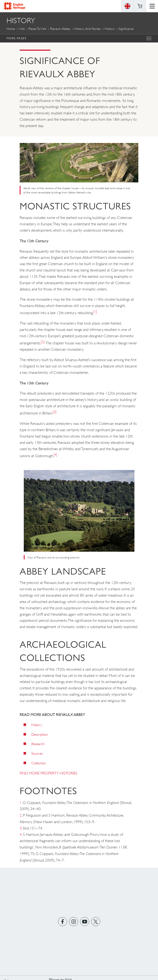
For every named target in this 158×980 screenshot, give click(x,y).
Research (38, 744)
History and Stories (88, 29)
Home (11, 29)
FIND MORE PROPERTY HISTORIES (48, 773)
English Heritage (15, 6)
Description (40, 734)
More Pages (16, 38)
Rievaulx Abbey (60, 29)
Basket (140, 6)
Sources (37, 753)
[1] (95, 312)
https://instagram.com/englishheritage (73, 922)
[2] (43, 342)
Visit (22, 29)
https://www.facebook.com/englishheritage (62, 922)
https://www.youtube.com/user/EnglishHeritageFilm (85, 922)
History (110, 29)
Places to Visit (37, 29)
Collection (39, 763)
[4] (55, 455)
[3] (55, 412)
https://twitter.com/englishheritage (96, 922)
